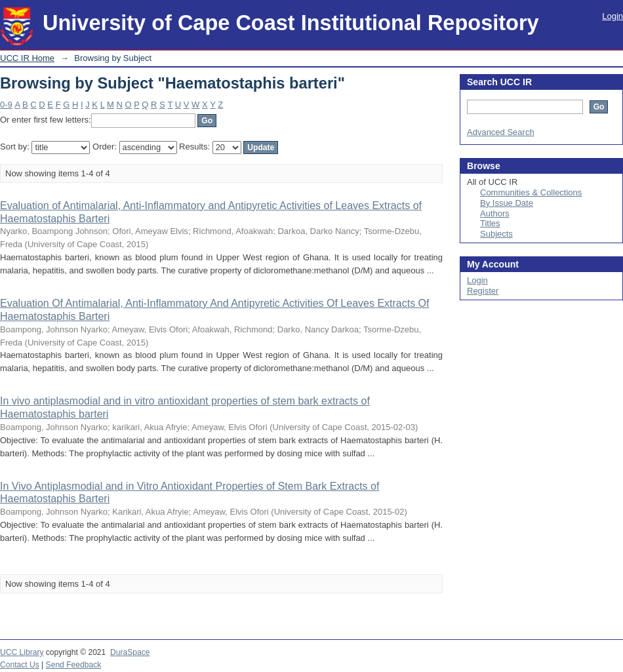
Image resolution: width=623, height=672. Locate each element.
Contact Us (20, 665)
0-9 (6, 105)
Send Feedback (74, 665)
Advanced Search (501, 132)
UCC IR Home (27, 58)
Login (613, 16)
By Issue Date (507, 203)
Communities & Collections (531, 192)
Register (483, 291)
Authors (495, 213)
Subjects (496, 234)
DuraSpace (130, 652)
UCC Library (22, 652)
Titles (490, 223)
